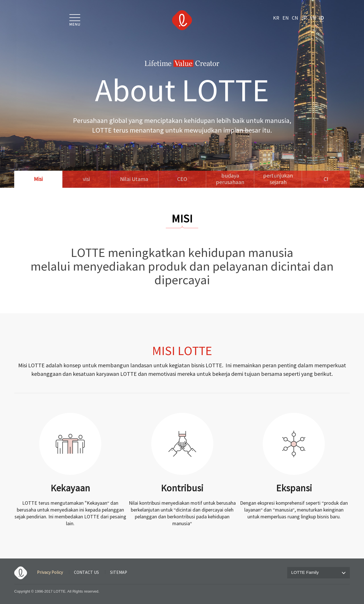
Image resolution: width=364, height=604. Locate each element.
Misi (38, 179)
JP (304, 18)
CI (326, 179)
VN (313, 18)
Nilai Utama (134, 179)
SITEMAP (119, 573)
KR (276, 18)
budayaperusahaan (230, 179)
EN (286, 18)
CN (295, 18)
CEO (182, 179)
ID (321, 18)
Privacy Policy (50, 573)
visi (86, 179)
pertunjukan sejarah (278, 179)
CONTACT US (86, 573)
